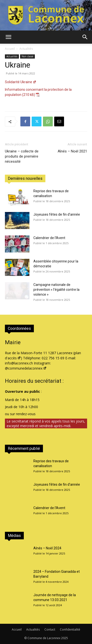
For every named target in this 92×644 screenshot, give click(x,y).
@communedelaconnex (26, 368)
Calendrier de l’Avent (49, 238)
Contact (50, 629)
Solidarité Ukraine (21, 82)
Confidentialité (70, 629)
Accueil (10, 49)
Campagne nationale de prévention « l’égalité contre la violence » (56, 290)
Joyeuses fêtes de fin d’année (57, 214)
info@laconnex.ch (19, 363)
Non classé (27, 56)
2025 (65, 638)
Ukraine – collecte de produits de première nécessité (22, 156)
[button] (8, 37)
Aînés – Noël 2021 (72, 151)
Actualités (26, 49)
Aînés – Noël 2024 (47, 548)
